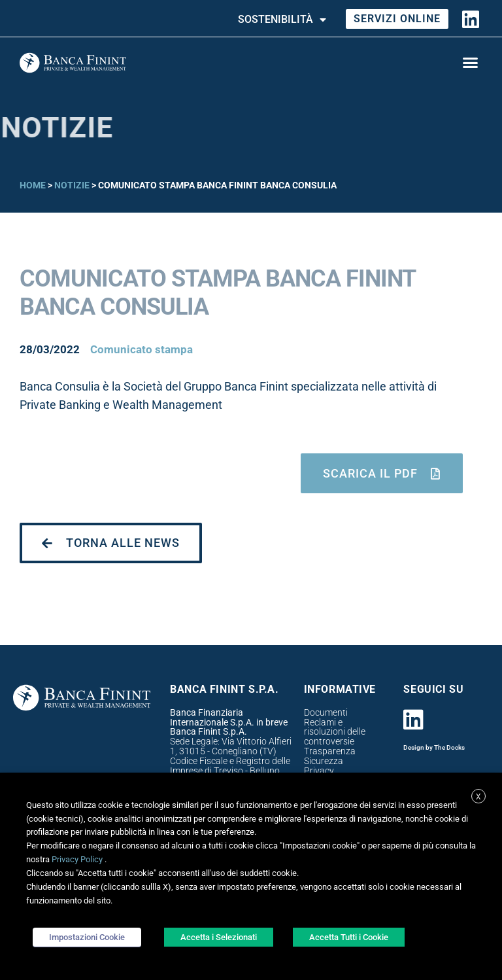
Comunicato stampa (142, 349)
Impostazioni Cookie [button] (87, 937)
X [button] (478, 797)
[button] (470, 63)
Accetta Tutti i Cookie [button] (349, 937)
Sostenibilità (282, 20)
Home (33, 185)
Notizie (72, 185)
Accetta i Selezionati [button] (219, 937)
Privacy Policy (77, 859)
